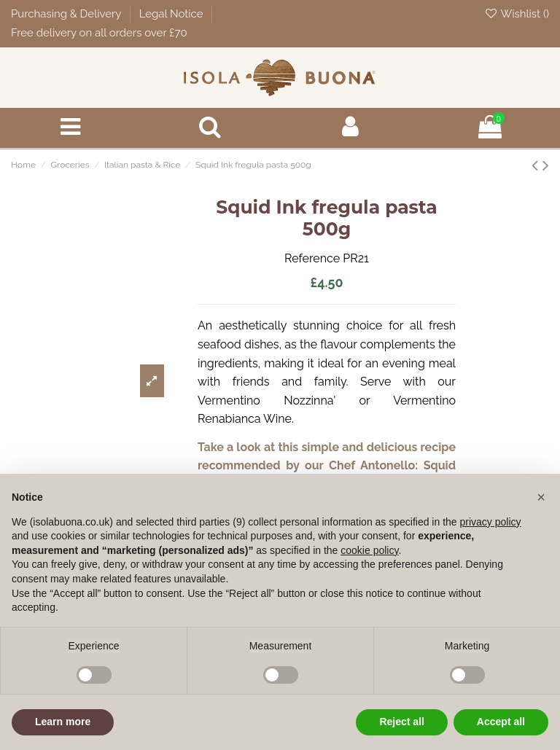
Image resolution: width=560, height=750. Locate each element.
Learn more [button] (63, 722)
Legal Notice (173, 14)
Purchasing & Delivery (67, 14)
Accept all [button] (501, 722)
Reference (312, 258)
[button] (541, 497)
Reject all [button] (401, 722)
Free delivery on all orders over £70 (99, 33)
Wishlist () (517, 14)
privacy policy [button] (491, 522)
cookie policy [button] (369, 550)
